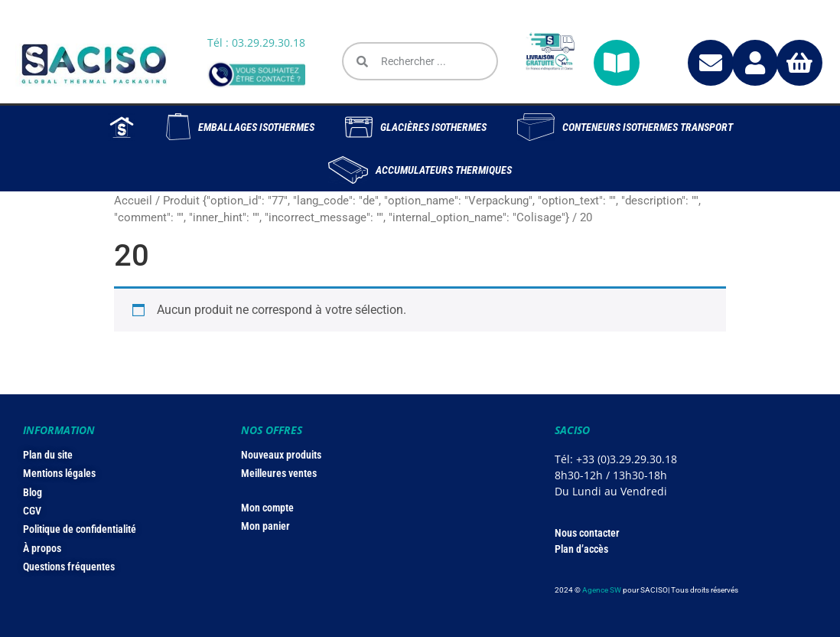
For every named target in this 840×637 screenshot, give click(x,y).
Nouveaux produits (281, 455)
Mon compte (267, 508)
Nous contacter (587, 533)
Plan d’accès (581, 549)
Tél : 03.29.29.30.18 (256, 42)
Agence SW (602, 590)
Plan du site (48, 455)
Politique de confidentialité (80, 529)
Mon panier (265, 526)
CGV (32, 511)
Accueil (133, 201)
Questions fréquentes (69, 567)
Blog (33, 492)
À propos (42, 548)
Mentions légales (59, 473)
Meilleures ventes (279, 473)
